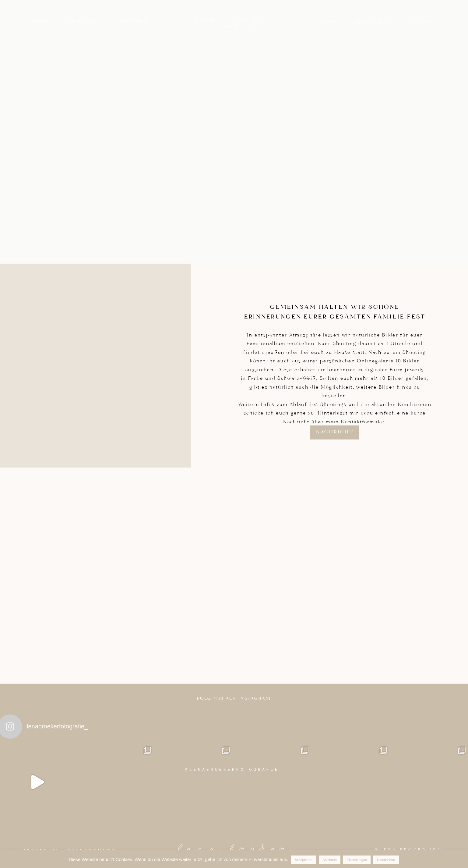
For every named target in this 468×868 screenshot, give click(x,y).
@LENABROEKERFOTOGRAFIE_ (234, 769)
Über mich (83, 22)
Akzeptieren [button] (304, 860)
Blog (330, 22)
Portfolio (133, 22)
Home (41, 22)
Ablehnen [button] (330, 860)
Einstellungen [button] (357, 860)
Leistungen (373, 22)
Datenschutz (386, 860)
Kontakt (422, 22)
